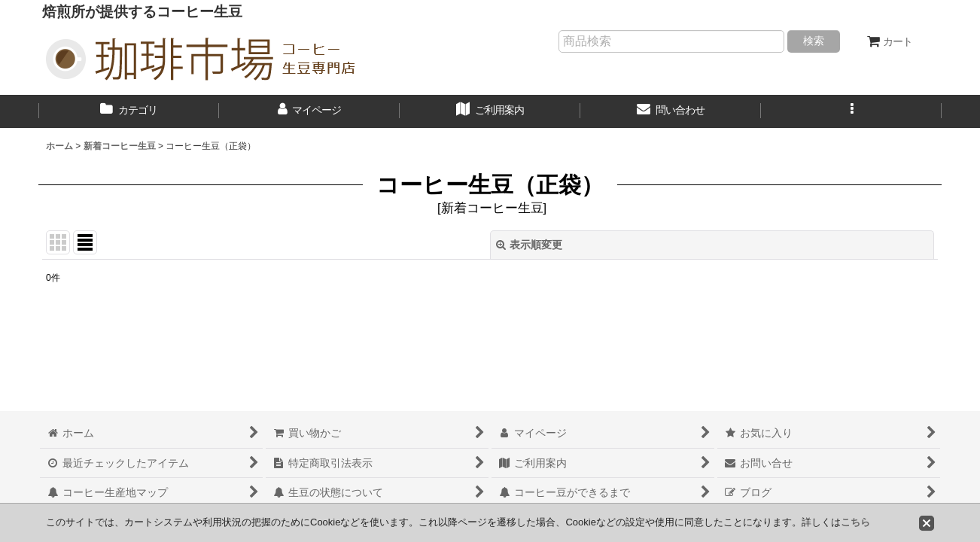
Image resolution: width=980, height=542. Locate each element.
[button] (851, 111)
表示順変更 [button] (529, 245)
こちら (855, 522)
